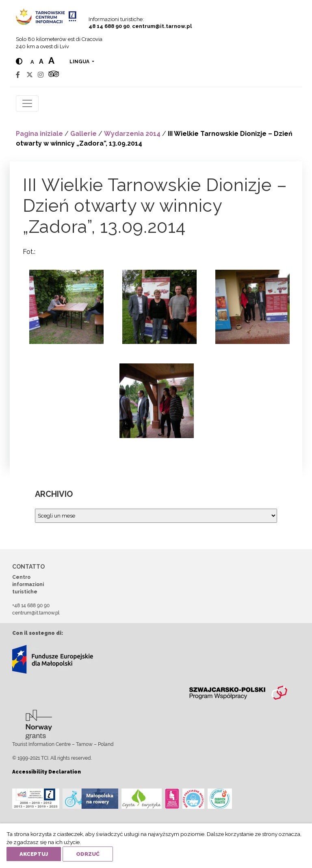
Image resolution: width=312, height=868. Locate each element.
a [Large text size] (51, 60)
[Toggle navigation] (27, 103)
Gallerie (83, 134)
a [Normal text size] (32, 62)
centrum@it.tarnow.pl (162, 26)
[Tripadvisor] (54, 75)
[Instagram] (41, 75)
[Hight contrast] (19, 61)
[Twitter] (30, 75)
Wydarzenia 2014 (132, 134)
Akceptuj (34, 854)
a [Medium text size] (41, 61)
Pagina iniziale (39, 134)
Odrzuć (88, 854)
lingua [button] (80, 62)
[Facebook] (18, 75)
